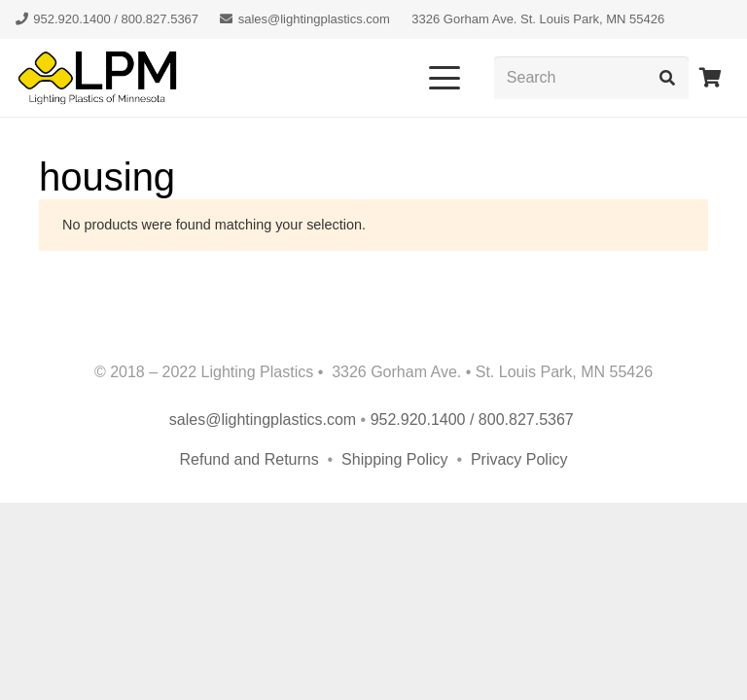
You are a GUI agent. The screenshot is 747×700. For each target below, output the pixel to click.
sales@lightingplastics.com (263, 420)
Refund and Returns (249, 459)
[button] (445, 78)
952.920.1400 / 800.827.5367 (475, 420)
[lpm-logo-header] (97, 78)
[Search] (591, 78)
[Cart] (710, 78)
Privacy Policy (519, 459)
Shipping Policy (397, 459)
